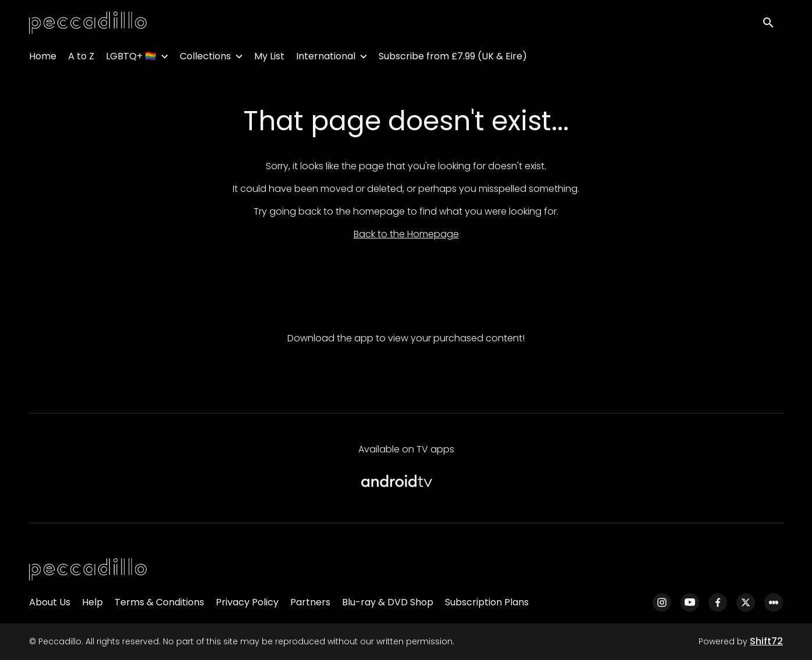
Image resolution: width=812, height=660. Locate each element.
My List (269, 58)
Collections (205, 58)
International (326, 58)
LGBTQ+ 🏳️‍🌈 (131, 58)
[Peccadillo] (88, 570)
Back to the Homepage (406, 234)
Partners (310, 602)
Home (43, 58)
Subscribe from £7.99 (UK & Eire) (453, 58)
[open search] (772, 24)
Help (92, 602)
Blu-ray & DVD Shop (388, 602)
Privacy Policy (247, 602)
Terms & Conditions (159, 602)
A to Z (81, 58)
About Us (50, 602)
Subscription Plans (487, 602)
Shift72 (766, 641)
